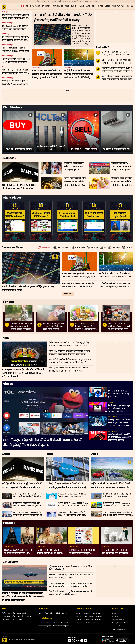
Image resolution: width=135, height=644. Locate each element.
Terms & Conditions (118, 629)
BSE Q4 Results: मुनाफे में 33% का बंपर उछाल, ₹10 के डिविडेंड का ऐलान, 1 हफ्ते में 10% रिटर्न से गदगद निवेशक (47, 74)
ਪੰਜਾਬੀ (76, 1)
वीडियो (58, 614)
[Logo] (4, 641)
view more (67, 294)
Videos (107, 6)
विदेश (8, 620)
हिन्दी (38, 1)
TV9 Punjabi (79, 623)
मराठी (59, 1)
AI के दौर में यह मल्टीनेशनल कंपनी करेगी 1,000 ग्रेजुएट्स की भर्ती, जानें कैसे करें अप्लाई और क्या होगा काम (66, 486)
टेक (13, 620)
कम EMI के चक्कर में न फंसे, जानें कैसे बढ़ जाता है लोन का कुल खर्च (115, 552)
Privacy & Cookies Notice (120, 623)
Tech (94, 6)
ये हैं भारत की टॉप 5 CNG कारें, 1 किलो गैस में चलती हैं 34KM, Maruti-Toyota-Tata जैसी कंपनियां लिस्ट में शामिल (111, 486)
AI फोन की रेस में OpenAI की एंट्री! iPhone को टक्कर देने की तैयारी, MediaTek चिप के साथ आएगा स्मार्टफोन (73, 505)
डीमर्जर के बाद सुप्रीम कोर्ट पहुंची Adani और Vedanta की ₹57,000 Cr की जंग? (119, 409)
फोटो (52, 614)
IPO (27, 6)
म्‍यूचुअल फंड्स (6, 617)
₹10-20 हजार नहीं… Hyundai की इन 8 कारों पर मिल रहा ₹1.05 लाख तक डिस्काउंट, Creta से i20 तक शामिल (117, 495)
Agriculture (10, 562)
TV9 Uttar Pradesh (91, 623)
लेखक (40, 614)
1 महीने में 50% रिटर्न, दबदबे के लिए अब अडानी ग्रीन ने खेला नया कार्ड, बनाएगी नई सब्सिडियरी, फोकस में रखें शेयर (78, 74)
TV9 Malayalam (88, 620)
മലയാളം (88, 1)
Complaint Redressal (119, 626)
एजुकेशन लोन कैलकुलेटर (61, 626)
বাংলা (71, 2)
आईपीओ (20, 617)
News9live (98, 620)
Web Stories (12, 108)
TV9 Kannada (89, 617)
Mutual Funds (58, 6)
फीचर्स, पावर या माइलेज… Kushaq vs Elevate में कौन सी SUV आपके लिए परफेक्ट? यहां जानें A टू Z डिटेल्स (117, 505)
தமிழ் (82, 1)
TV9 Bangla (99, 617)
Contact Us (116, 614)
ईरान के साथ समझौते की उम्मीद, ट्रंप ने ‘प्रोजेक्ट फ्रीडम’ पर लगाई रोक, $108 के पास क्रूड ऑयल (27, 505)
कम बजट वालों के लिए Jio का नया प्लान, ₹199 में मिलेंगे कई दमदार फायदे (119, 394)
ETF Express (46, 6)
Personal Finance (118, 6)
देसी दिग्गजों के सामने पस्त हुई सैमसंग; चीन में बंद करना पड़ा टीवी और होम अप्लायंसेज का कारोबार (22, 486)
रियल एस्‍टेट (29, 617)
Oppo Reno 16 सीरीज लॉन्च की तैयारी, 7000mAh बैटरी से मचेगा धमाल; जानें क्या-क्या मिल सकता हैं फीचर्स (72, 514)
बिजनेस (4, 614)
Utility (4, 12)
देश (3, 620)
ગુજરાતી (65, 1)
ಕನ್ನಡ (49, 1)
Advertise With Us (118, 620)
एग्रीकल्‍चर (19, 620)
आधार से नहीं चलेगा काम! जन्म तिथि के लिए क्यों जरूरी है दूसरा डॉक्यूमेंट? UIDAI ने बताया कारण (84, 552)
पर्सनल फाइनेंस (22, 614)
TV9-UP (95, 1)
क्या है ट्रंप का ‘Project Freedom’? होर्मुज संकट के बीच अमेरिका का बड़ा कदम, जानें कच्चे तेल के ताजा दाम (28, 514)
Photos (100, 6)
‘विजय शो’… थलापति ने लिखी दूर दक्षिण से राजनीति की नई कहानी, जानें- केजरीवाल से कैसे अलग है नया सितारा (117, 70)
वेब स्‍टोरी (65, 614)
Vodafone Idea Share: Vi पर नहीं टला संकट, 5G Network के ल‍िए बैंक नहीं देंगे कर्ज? (119, 437)
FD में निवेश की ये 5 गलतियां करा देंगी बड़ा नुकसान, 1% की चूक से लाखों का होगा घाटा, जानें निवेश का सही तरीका (51, 552)
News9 (43, 1)
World (82, 6)
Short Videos (12, 198)
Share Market (35, 6)
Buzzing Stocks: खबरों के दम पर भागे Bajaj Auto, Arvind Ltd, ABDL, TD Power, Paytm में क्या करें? (119, 423)
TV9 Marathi (96, 614)
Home (22, 6)
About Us (115, 617)
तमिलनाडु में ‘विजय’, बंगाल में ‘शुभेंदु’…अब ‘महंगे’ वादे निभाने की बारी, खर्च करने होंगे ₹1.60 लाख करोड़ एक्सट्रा (117, 62)
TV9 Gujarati (79, 617)
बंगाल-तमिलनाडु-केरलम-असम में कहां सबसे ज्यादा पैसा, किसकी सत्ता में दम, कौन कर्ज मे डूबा (118, 78)
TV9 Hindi (78, 614)
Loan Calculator (45, 618)
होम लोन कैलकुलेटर (45, 623)
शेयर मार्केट (12, 614)
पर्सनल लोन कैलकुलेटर (60, 623)
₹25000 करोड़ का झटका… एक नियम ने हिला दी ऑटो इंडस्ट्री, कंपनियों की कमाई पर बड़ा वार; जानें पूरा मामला (117, 514)
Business (74, 6)
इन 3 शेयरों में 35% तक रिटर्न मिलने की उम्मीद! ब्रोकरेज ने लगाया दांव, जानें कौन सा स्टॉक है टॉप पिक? (117, 54)
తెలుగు (54, 1)
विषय (46, 614)
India (5, 338)
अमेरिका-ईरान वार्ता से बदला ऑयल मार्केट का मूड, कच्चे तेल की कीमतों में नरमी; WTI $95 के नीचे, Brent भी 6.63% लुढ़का (28, 495)
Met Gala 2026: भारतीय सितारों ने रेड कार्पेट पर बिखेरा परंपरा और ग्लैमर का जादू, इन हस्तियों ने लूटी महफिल (18, 552)
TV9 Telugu (87, 614)
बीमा (14, 617)
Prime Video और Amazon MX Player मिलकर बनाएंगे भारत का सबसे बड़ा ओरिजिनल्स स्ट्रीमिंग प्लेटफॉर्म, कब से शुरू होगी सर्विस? (73, 495)
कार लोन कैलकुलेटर (45, 626)
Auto (88, 6)
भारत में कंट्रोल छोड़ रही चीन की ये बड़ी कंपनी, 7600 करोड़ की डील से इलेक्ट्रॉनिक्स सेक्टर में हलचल (43, 443)
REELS (67, 6)
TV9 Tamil (78, 620)
